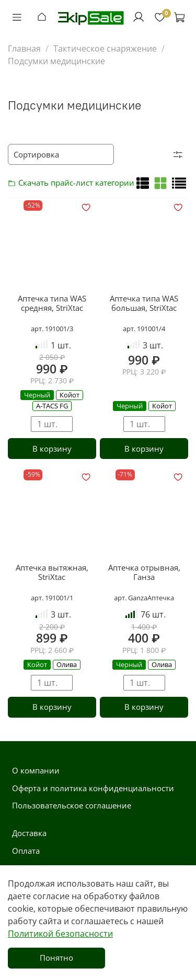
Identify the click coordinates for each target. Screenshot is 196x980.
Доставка (29, 833)
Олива (67, 664)
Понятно (56, 958)
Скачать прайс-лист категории (15, 183)
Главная (24, 49)
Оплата (26, 851)
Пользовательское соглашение (72, 805)
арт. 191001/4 (144, 329)
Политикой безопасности (60, 934)
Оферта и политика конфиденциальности (93, 788)
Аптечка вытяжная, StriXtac (52, 572)
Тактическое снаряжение (105, 49)
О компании (36, 770)
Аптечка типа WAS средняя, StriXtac (52, 303)
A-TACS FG (52, 406)
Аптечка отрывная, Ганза (144, 572)
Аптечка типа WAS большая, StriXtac (144, 303)
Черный (37, 395)
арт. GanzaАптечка (144, 598)
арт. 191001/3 (52, 329)
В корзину (52, 449)
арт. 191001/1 (52, 598)
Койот (70, 395)
